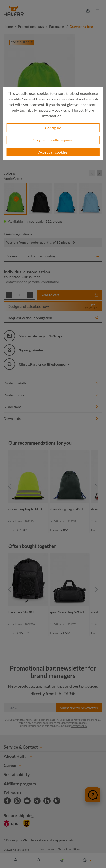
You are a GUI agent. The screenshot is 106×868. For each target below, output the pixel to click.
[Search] (39, 860)
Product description (51, 395)
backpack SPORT (21, 612)
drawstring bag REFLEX (26, 509)
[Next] (96, 486)
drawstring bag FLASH (66, 509)
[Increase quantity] (30, 295)
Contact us (12, 282)
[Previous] (10, 486)
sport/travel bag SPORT (67, 612)
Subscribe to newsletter (79, 708)
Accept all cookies (53, 152)
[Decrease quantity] (9, 295)
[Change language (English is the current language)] (88, 860)
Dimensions (51, 407)
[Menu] (98, 11)
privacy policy (79, 726)
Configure (53, 128)
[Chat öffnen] (93, 795)
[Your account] (16, 860)
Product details (51, 383)
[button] (98, 255)
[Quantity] (20, 295)
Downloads (51, 418)
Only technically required (53, 140)
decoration (38, 840)
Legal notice (47, 849)
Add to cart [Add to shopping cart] (70, 295)
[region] (53, 486)
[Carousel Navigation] (96, 173)
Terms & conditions (69, 849)
